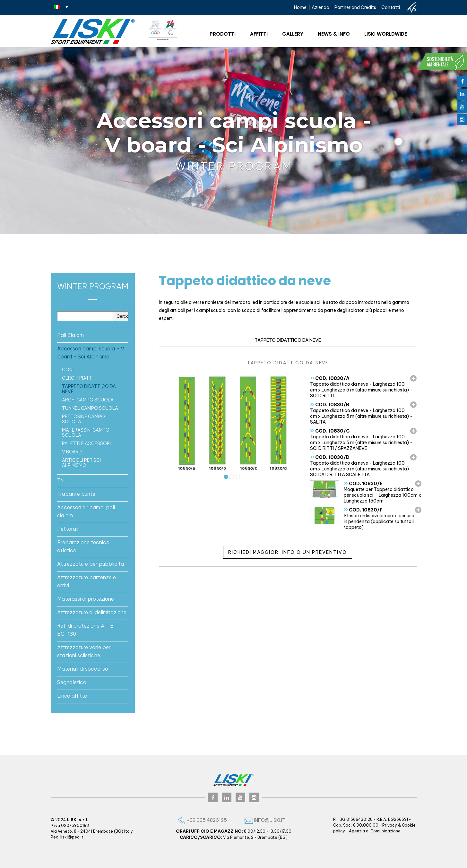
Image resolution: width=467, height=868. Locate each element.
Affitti (259, 34)
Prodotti (223, 34)
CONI (68, 370)
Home (300, 7)
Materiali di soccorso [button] (83, 669)
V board (72, 452)
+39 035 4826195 (202, 820)
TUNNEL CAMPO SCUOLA (90, 408)
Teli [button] (61, 480)
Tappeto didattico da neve (89, 389)
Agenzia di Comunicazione (375, 831)
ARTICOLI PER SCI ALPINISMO (81, 463)
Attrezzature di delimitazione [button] (92, 612)
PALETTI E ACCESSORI (86, 443)
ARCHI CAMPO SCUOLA (88, 400)
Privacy (390, 825)
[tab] (93, 335)
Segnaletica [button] (72, 682)
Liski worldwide (386, 34)
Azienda (320, 7)
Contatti (391, 7)
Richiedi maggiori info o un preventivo (288, 552)
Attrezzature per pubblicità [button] (91, 564)
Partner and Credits (355, 7)
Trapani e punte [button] (76, 494)
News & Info (334, 34)
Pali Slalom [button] (70, 335)
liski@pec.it (72, 837)
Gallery (293, 34)
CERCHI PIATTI (78, 378)
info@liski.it (265, 820)
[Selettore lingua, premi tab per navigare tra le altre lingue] (61, 7)
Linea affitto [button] (72, 696)
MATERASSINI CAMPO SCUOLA (86, 433)
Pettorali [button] (68, 529)
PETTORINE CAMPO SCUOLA (83, 419)
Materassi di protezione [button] (86, 599)
